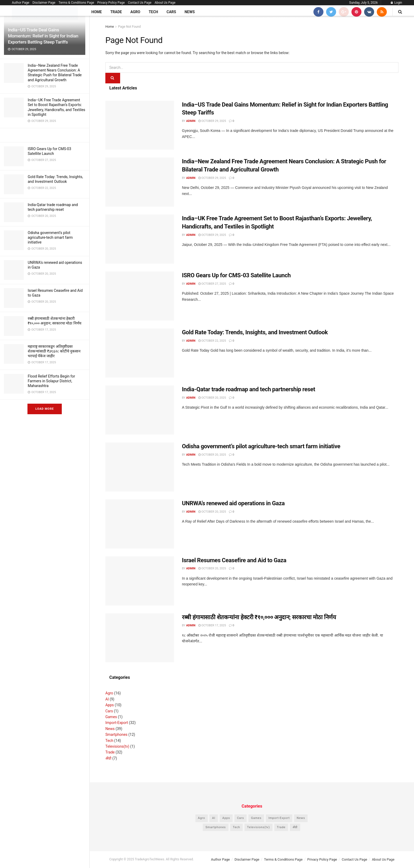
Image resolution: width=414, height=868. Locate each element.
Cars (171, 12)
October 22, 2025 (212, 341)
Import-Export (117, 723)
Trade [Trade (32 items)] (281, 827)
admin (191, 121)
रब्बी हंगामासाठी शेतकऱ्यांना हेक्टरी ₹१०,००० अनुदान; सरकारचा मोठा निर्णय (259, 617)
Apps (110, 705)
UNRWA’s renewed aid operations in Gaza (233, 503)
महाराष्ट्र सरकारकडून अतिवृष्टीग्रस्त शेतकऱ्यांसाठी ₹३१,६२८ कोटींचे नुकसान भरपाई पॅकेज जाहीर (54, 351)
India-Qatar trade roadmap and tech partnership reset (249, 389)
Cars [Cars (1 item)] (241, 818)
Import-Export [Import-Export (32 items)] (279, 818)
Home (97, 12)
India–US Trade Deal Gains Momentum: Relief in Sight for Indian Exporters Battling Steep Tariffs (43, 36)
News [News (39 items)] (301, 818)
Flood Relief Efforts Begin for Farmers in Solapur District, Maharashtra (51, 381)
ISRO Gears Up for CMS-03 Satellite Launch (236, 275)
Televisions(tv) (117, 746)
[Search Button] (113, 78)
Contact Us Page (140, 3)
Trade (116, 12)
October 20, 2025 (212, 398)
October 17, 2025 (212, 625)
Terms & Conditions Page (76, 3)
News (190, 12)
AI (107, 699)
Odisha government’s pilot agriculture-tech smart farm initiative (50, 237)
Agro (135, 12)
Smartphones (116, 735)
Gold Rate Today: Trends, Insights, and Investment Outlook (255, 332)
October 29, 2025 (212, 121)
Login (396, 3)
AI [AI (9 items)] (214, 818)
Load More (45, 409)
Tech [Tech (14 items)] (237, 827)
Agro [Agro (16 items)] (202, 818)
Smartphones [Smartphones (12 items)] (216, 827)
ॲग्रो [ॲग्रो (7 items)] (295, 827)
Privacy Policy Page (111, 3)
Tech (153, 12)
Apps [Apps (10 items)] (226, 818)
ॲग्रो (108, 758)
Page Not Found (129, 27)
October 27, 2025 (212, 284)
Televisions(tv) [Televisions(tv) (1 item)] (258, 827)
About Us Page (165, 3)
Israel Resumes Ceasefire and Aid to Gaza (234, 560)
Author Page (21, 3)
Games (111, 717)
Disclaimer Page (44, 3)
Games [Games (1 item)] (256, 818)
